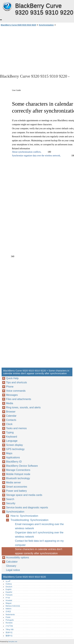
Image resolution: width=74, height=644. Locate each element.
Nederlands (10, 615)
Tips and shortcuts (16, 382)
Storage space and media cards (24, 495)
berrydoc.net (13, 642)
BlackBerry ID (14, 462)
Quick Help (12, 378)
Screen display (14, 445)
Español (9, 592)
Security (11, 503)
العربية (8, 581)
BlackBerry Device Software (22, 466)
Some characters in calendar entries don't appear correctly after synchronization (39, 551)
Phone (10, 387)
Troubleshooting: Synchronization (29, 520)
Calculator (12, 562)
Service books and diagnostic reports (27, 507)
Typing (10, 432)
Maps (9, 453)
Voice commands (16, 391)
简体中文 (9, 632)
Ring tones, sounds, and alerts (23, 407)
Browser (11, 412)
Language (12, 441)
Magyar (9, 603)
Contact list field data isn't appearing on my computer (39, 543)
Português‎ (10, 620)
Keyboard (12, 437)
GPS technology (15, 449)
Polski (8, 617)
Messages (12, 395)
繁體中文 (9, 636)
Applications (13, 457)
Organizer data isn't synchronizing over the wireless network (39, 535)
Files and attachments (19, 399)
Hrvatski (9, 600)
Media (10, 403)
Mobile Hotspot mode (18, 474)
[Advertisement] (37, 50)
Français (9, 595)
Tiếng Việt (10, 629)
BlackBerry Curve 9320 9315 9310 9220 (7, 6)
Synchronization (46, 25)
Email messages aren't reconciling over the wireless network (39, 526)
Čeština (9, 584)
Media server (13, 482)
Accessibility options (18, 558)
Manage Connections (18, 470)
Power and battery (16, 491)
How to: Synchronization (24, 516)
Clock (9, 424)
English (9, 589)
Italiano (8, 609)
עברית (8, 598)
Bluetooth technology (18, 478)
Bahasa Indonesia (13, 606)
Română (9, 623)
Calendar (11, 416)
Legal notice (13, 570)
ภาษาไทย (9, 626)
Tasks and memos (16, 428)
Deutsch (9, 587)
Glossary (11, 566)
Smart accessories (17, 487)
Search (10, 499)
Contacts (11, 420)
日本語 (8, 611)
